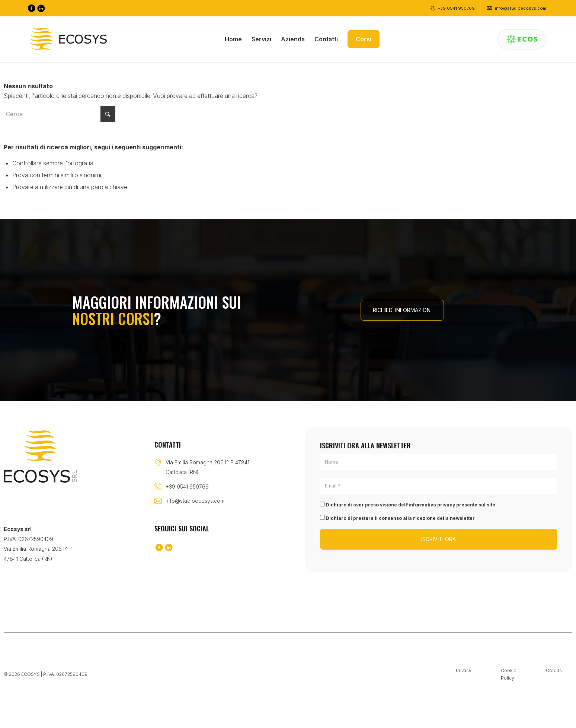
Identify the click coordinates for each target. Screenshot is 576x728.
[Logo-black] (68, 39)
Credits (554, 670)
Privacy (464, 670)
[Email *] (439, 486)
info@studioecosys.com (195, 501)
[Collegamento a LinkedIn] (41, 8)
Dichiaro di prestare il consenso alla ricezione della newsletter (397, 518)
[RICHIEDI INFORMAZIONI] (402, 310)
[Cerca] (60, 114)
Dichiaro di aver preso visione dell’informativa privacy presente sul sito (408, 505)
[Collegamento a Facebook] (31, 8)
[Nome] (439, 462)
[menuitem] (233, 39)
